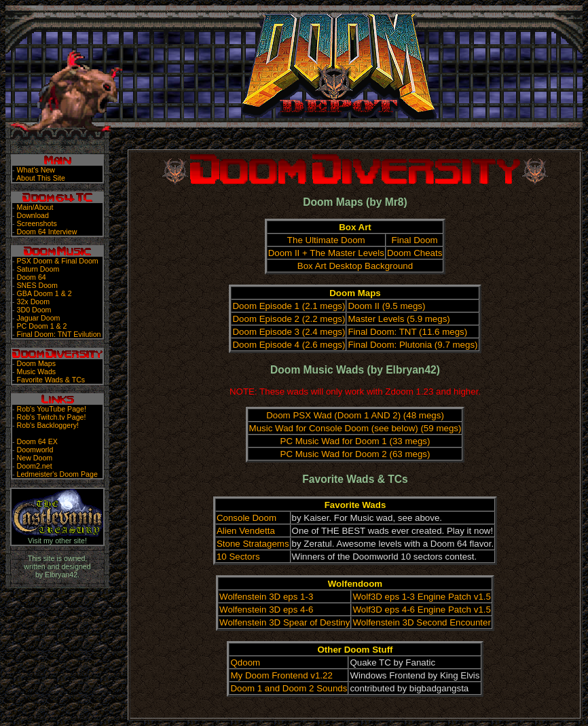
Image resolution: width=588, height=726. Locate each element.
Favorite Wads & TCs (51, 380)
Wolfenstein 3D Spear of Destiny (284, 622)
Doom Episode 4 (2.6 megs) (289, 345)
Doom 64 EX (37, 441)
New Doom (35, 458)
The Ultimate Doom (326, 240)
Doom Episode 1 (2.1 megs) (289, 306)
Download (33, 215)
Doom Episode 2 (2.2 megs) (289, 319)
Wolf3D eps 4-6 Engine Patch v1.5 (422, 610)
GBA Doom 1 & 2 (44, 293)
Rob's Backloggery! (48, 425)
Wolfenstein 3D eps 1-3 (266, 597)
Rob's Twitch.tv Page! (52, 417)
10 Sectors (238, 557)
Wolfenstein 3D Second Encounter (422, 622)
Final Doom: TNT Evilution (59, 334)
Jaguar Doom (39, 318)
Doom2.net (35, 466)
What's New (36, 170)
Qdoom (245, 663)
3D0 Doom (34, 310)
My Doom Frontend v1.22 (281, 675)
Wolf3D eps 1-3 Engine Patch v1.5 (422, 597)
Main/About (35, 207)
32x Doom (34, 302)
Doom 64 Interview (47, 232)
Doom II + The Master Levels (326, 253)
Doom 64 (32, 277)
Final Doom (415, 240)
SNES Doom (37, 285)
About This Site (41, 178)
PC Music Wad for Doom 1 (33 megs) (355, 441)
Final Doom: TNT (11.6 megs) (407, 332)
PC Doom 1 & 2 (42, 326)
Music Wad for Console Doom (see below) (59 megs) (355, 428)
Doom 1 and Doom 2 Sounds (289, 688)
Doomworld (35, 450)
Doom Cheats (415, 253)
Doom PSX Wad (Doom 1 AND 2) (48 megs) (355, 415)
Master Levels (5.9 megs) (399, 319)
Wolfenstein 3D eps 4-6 (266, 610)
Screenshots (37, 223)
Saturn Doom (38, 269)
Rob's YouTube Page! (52, 409)
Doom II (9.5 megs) (386, 306)
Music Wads (37, 371)
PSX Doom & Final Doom (58, 261)
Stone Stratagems (253, 544)
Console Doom (246, 518)
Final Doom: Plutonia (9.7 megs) (412, 345)
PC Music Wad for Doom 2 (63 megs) (355, 454)
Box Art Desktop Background (355, 266)
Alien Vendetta (246, 531)
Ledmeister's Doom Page (57, 474)
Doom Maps (36, 363)
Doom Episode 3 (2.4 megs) (289, 332)
